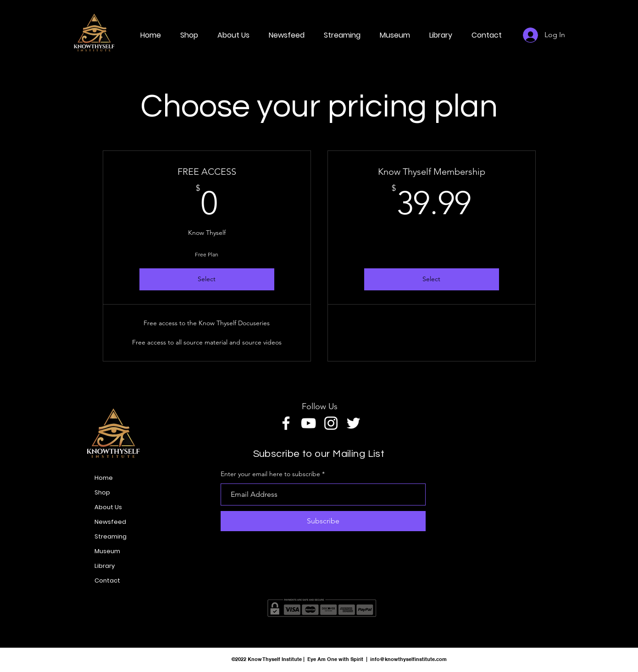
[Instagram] (331, 423)
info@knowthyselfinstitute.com (408, 659)
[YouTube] (308, 423)
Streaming (111, 536)
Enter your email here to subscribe (270, 474)
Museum (107, 551)
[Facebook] (286, 423)
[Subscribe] (323, 521)
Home (104, 478)
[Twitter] (353, 423)
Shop (102, 492)
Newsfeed (110, 522)
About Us (108, 507)
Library (105, 566)
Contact (107, 580)
